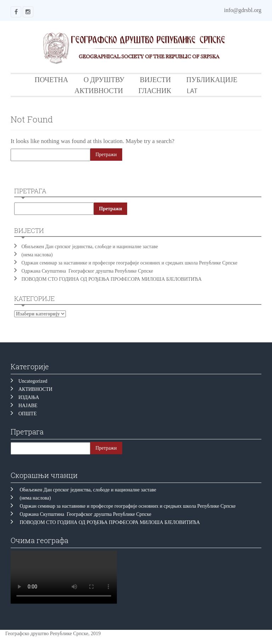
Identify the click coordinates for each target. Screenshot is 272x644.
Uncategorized (33, 381)
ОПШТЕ (27, 414)
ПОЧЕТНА (52, 79)
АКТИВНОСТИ (99, 90)
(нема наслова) (37, 255)
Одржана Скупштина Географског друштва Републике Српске (87, 271)
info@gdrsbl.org (243, 10)
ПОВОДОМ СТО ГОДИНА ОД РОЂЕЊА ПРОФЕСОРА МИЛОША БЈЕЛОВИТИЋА (112, 279)
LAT (192, 90)
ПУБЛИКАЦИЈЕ (212, 79)
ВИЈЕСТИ (155, 79)
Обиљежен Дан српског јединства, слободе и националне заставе (91, 247)
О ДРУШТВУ (104, 79)
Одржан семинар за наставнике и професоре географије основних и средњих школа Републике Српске (130, 263)
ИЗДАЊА (29, 397)
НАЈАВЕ (28, 406)
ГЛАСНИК (155, 90)
